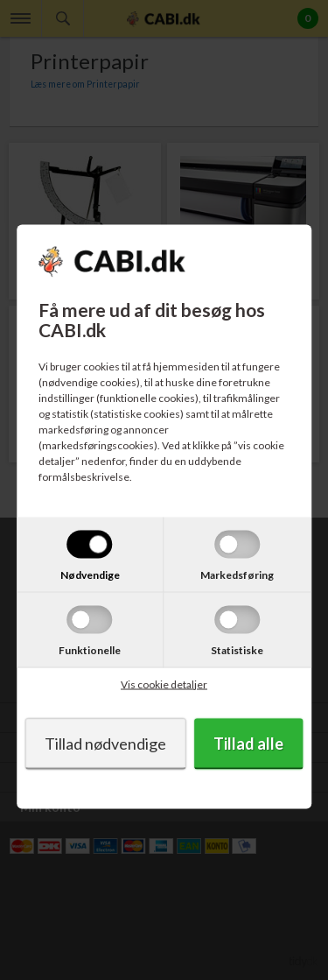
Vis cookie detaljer (164, 684)
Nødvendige (90, 574)
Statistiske (237, 649)
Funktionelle (90, 649)
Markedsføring (237, 574)
